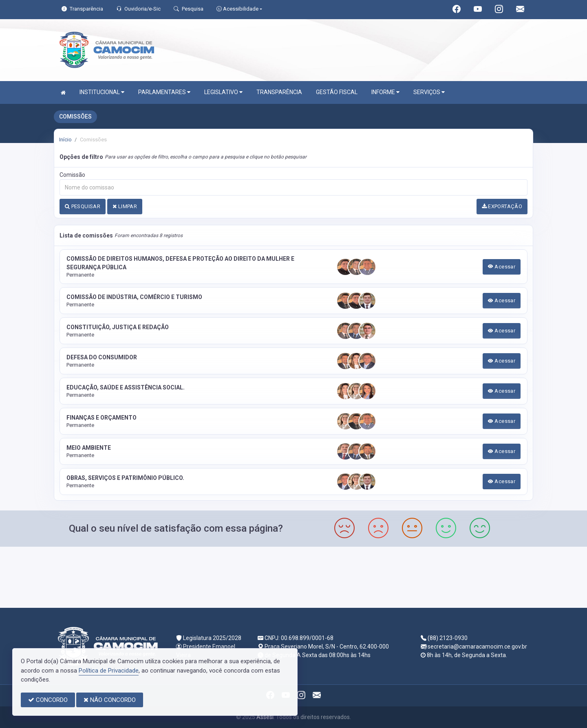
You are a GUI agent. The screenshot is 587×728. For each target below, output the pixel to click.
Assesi (265, 717)
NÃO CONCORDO (110, 700)
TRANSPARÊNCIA (279, 92)
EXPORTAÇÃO (502, 206)
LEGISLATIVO (223, 92)
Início (65, 140)
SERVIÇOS (429, 92)
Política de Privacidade (109, 671)
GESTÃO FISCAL (337, 92)
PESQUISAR (83, 206)
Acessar (502, 267)
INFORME (385, 92)
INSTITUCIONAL (102, 92)
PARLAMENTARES (164, 92)
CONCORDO (48, 700)
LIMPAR (125, 206)
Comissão (72, 175)
